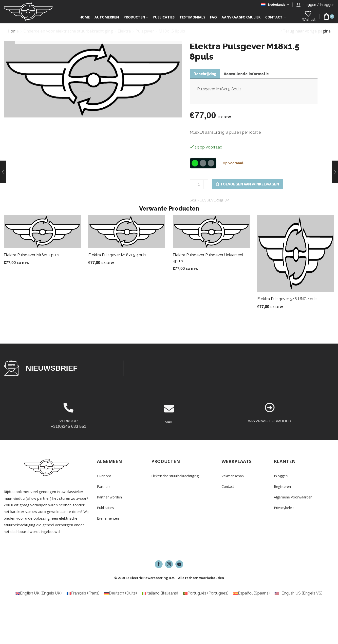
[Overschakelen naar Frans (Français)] (83, 593)
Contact (275, 17)
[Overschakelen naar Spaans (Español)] (252, 593)
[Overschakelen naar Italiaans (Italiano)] (160, 593)
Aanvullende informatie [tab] (246, 74)
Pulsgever (145, 31)
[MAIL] (169, 427)
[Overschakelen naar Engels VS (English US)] (299, 593)
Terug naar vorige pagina (307, 31)
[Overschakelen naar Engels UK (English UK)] (39, 593)
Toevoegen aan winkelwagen (250, 184)
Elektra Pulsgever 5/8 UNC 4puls (287, 299)
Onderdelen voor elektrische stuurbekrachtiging (68, 31)
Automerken (107, 17)
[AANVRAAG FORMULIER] (331, 408)
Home (85, 17)
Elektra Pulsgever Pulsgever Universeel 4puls (208, 258)
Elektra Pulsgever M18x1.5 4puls (117, 255)
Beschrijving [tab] (205, 74)
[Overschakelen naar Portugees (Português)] (206, 593)
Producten (136, 17)
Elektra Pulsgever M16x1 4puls (31, 255)
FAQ (213, 17)
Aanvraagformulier (241, 17)
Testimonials (192, 17)
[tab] (205, 74)
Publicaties (164, 17)
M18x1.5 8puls (172, 31)
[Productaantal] (199, 184)
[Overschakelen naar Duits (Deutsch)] (121, 593)
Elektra (124, 31)
